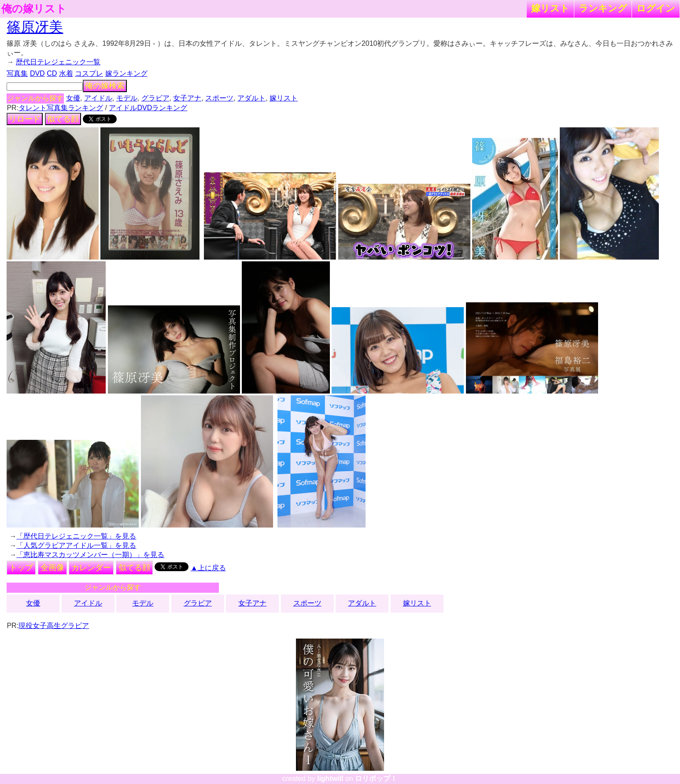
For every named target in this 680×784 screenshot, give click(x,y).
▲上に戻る (208, 568)
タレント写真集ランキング (61, 108)
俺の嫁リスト (34, 9)
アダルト (251, 98)
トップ (21, 568)
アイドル (98, 98)
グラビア (155, 98)
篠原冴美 (35, 27)
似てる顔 (63, 119)
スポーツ (219, 98)
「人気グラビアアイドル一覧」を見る (76, 545)
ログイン (656, 8)
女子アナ (187, 98)
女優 (73, 98)
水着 (66, 73)
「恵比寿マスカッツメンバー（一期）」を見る (90, 555)
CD (52, 73)
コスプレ (89, 73)
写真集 (17, 73)
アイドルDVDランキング (148, 108)
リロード (25, 119)
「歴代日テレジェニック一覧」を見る (76, 536)
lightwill (330, 778)
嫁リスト (550, 8)
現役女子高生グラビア (54, 626)
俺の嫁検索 (105, 86)
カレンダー (91, 568)
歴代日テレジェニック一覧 (58, 62)
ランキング (603, 8)
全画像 (52, 568)
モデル (127, 98)
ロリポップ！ (376, 778)
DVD (37, 73)
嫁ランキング (126, 73)
